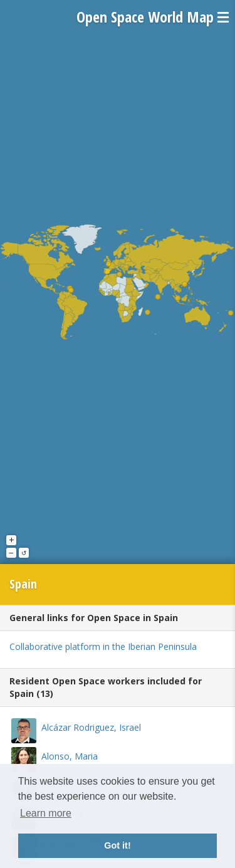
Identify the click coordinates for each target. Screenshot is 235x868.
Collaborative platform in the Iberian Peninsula (103, 646)
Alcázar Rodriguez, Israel (91, 727)
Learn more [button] (46, 813)
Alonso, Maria (70, 756)
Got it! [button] (117, 845)
